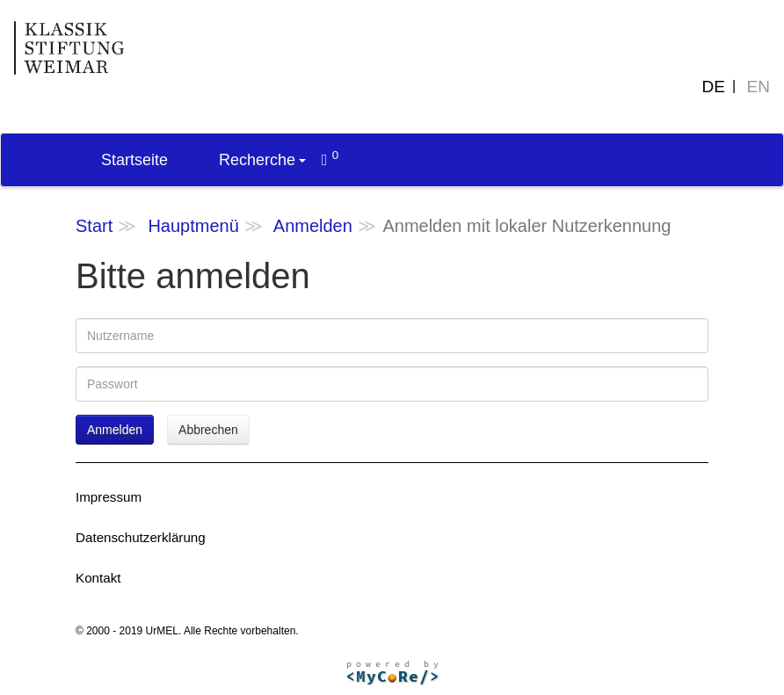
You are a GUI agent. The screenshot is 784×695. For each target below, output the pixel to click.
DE (714, 87)
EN (759, 87)
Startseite (134, 160)
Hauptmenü (193, 226)
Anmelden (313, 226)
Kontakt (98, 578)
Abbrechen (208, 430)
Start (94, 226)
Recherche (262, 160)
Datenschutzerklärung (141, 537)
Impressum (109, 497)
